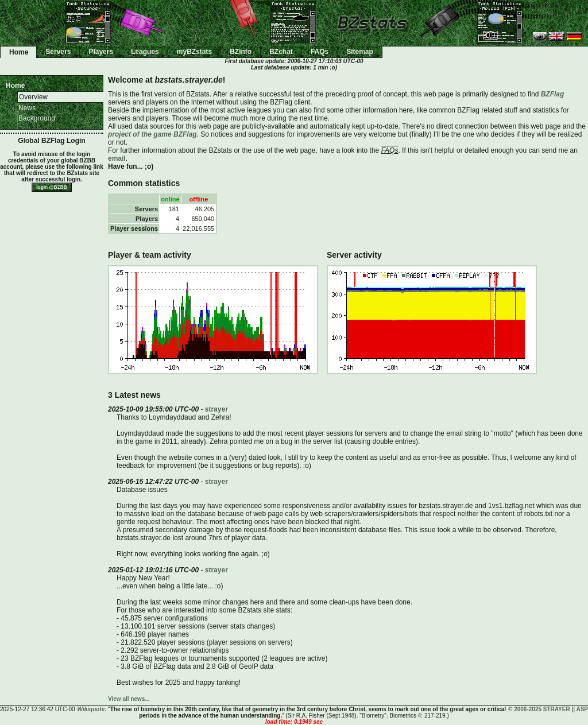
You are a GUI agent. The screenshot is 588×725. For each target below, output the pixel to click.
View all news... (129, 699)
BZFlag (553, 94)
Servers (58, 52)
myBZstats (194, 52)
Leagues (145, 52)
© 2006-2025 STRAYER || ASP (548, 709)
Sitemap (360, 52)
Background (37, 118)
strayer (216, 409)
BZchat (281, 52)
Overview (33, 97)
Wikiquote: (92, 709)
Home (19, 52)
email (117, 158)
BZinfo (241, 52)
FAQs (320, 52)
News (27, 108)
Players (101, 52)
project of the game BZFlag (152, 134)
